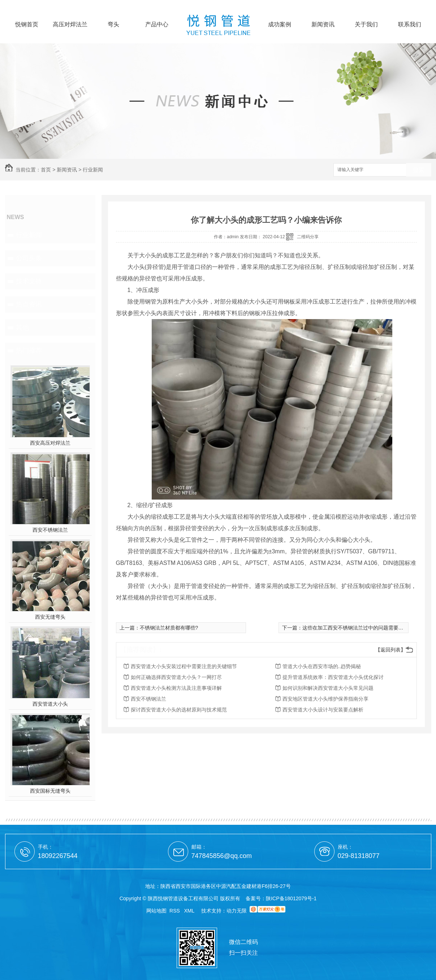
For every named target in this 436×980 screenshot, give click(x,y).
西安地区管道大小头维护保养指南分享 (325, 699)
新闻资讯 (323, 25)
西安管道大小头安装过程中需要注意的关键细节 (184, 666)
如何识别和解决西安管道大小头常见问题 (328, 688)
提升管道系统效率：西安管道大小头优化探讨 (333, 677)
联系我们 (410, 25)
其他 (22, 327)
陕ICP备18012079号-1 (291, 898)
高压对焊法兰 (70, 25)
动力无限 (237, 911)
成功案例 (280, 25)
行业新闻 (93, 170)
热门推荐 (29, 350)
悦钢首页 (27, 25)
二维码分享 (308, 237)
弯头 (113, 25)
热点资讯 (29, 304)
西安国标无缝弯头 (50, 791)
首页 (46, 170)
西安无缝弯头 (50, 617)
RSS (175, 911)
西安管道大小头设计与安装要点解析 (323, 710)
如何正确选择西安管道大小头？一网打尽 (176, 677)
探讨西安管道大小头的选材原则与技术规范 (179, 710)
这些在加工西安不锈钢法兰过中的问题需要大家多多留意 (366, 628)
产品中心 (157, 25)
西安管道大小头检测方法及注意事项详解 (176, 688)
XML (190, 911)
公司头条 (29, 258)
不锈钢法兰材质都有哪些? (169, 628)
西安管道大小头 (50, 704)
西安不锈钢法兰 (50, 530)
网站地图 (156, 911)
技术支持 (29, 281)
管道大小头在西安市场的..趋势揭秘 (322, 666)
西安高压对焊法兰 (50, 443)
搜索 (419, 170)
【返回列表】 (390, 650)
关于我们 (366, 25)
